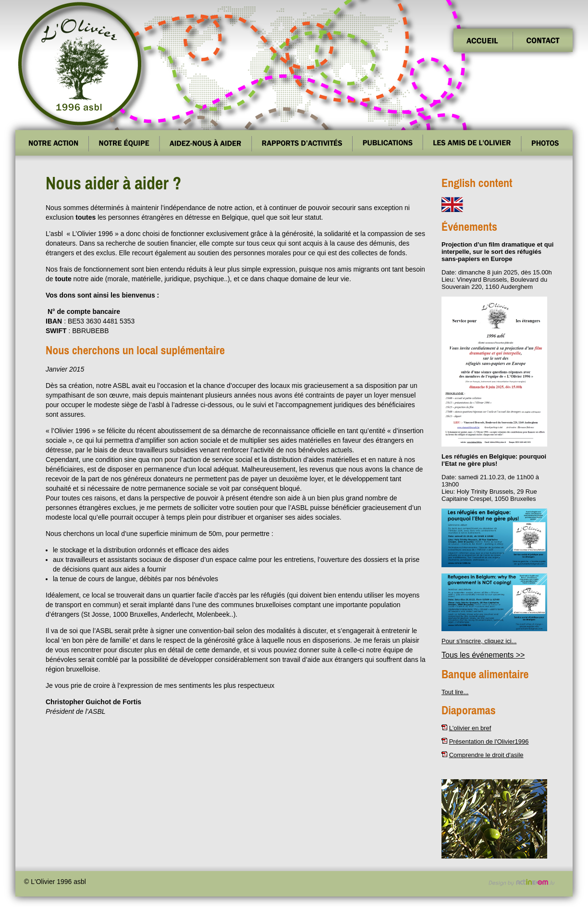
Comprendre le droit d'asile (486, 755)
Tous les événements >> (483, 655)
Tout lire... (455, 692)
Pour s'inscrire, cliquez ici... (479, 641)
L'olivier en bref (470, 728)
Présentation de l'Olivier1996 (489, 741)
